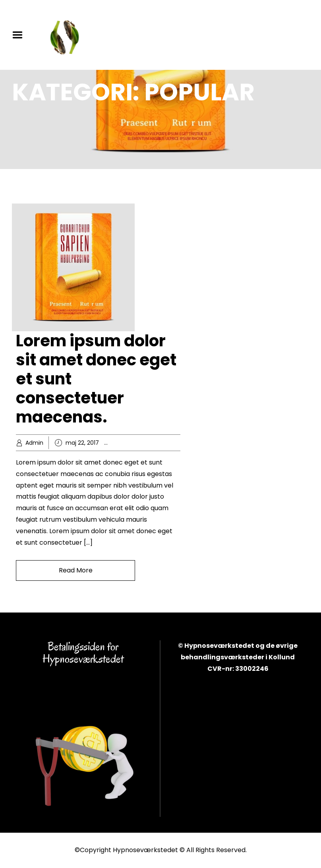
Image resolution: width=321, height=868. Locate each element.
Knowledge (163, 443)
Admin (34, 443)
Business (133, 443)
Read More (76, 570)
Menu (20, 35)
